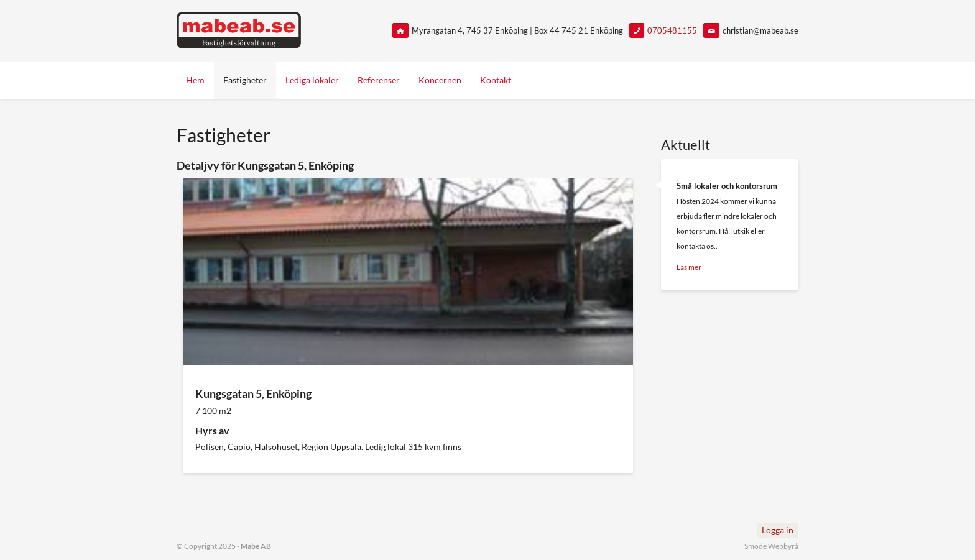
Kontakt (496, 80)
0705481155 (672, 30)
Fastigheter (245, 80)
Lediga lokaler (312, 80)
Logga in (778, 530)
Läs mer (689, 267)
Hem (195, 80)
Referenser (379, 80)
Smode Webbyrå (771, 546)
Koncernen (440, 80)
